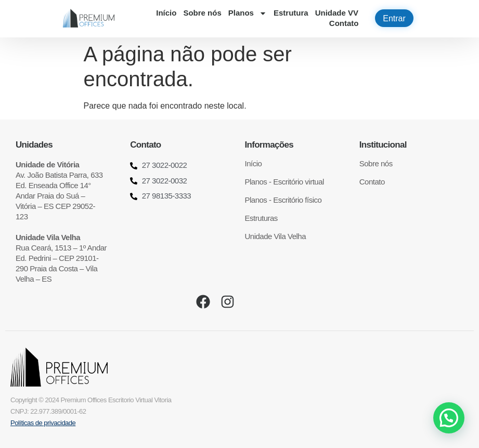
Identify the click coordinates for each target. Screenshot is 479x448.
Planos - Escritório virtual (284, 182)
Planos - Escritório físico (283, 200)
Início (166, 13)
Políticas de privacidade (43, 423)
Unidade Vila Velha (276, 236)
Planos (248, 13)
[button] (449, 418)
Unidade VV (337, 13)
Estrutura (291, 13)
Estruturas (261, 218)
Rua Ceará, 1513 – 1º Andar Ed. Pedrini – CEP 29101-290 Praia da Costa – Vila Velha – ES (61, 258)
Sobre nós (202, 13)
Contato (344, 23)
